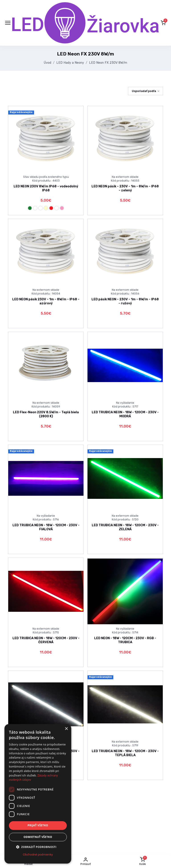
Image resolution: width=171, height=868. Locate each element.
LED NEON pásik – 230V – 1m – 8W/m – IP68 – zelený (125, 188)
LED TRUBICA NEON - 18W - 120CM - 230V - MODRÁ (125, 414)
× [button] (66, 729)
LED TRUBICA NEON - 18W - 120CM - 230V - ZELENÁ (125, 527)
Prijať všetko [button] (38, 825)
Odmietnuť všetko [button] (38, 837)
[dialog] (38, 794)
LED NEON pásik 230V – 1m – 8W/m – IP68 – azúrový (46, 301)
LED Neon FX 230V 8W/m (108, 63)
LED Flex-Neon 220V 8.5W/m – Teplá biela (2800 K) (46, 414)
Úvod (48, 63)
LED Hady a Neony (70, 63)
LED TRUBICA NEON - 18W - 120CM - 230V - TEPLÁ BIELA (125, 753)
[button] (163, 23)
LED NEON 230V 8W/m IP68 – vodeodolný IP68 (46, 188)
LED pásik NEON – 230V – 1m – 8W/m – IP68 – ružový (125, 301)
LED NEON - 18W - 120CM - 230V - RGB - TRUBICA (125, 640)
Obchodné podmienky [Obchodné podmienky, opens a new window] (38, 854)
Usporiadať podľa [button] (144, 91)
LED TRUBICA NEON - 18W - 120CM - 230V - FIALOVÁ (46, 527)
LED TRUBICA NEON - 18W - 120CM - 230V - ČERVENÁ (46, 640)
